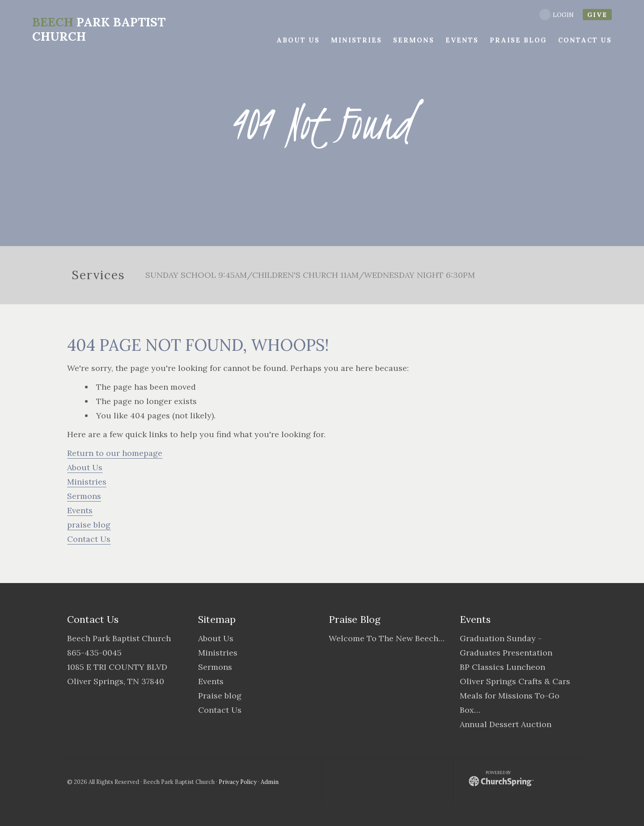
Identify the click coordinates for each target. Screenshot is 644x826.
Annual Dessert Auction (506, 724)
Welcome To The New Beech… (387, 638)
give (597, 15)
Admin (270, 782)
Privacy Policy (238, 782)
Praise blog (220, 696)
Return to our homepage (115, 453)
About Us (85, 467)
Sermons (84, 496)
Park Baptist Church (98, 29)
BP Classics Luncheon (502, 667)
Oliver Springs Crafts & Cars (515, 681)
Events (80, 510)
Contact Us (89, 539)
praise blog (89, 525)
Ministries (87, 482)
